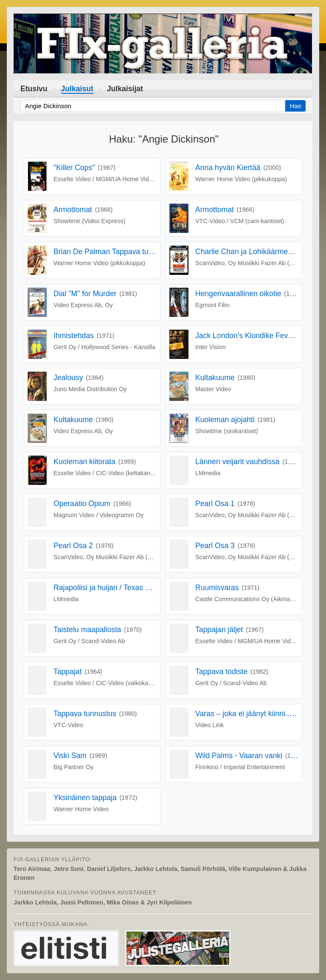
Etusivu (34, 89)
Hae (295, 106)
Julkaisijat (125, 89)
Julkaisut (77, 89)
